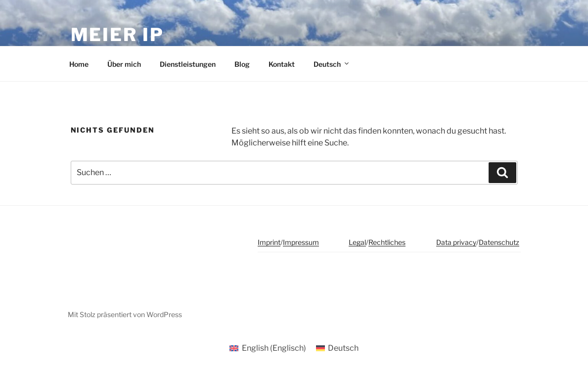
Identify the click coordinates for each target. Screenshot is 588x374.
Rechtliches (387, 242)
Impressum (301, 242)
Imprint (269, 242)
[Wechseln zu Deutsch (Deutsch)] (337, 348)
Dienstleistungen (188, 64)
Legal (357, 242)
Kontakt (282, 64)
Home (79, 64)
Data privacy (456, 242)
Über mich (124, 64)
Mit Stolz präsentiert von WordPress (125, 314)
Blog (242, 64)
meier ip (117, 35)
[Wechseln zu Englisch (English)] (268, 348)
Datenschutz (499, 242)
